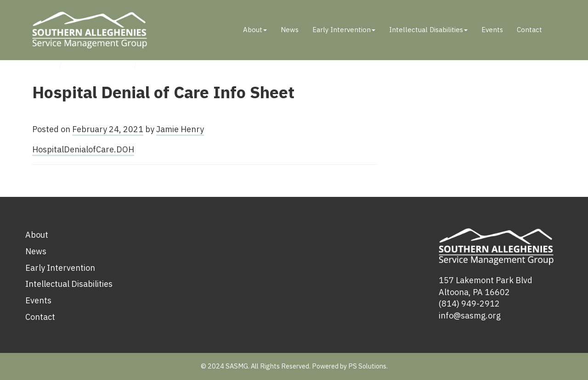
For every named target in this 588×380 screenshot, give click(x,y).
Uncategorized (99, 64)
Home (42, 64)
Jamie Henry (180, 129)
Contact (529, 30)
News (290, 30)
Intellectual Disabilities (428, 30)
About (255, 30)
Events (492, 30)
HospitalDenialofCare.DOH (83, 149)
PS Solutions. (368, 366)
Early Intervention (344, 30)
